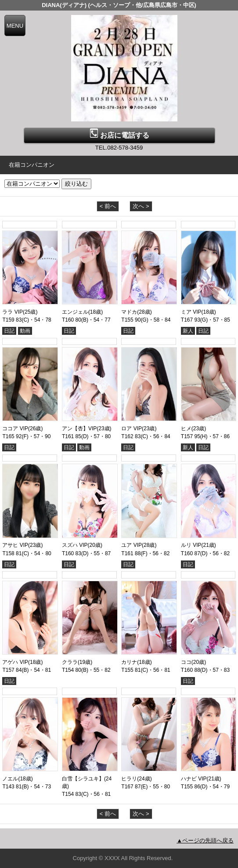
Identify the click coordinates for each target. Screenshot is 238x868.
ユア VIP (132, 545)
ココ (186, 662)
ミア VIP (191, 312)
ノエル (10, 779)
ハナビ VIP (194, 779)
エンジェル (75, 312)
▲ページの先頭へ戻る (205, 841)
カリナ (129, 662)
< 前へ (108, 206)
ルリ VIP (191, 545)
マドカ (129, 312)
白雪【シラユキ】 (83, 779)
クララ (70, 662)
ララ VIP (13, 312)
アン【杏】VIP (79, 429)
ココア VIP (15, 429)
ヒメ (186, 429)
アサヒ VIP (15, 545)
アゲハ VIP (15, 662)
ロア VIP (132, 429)
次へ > (141, 206)
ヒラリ (129, 779)
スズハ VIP (75, 545)
